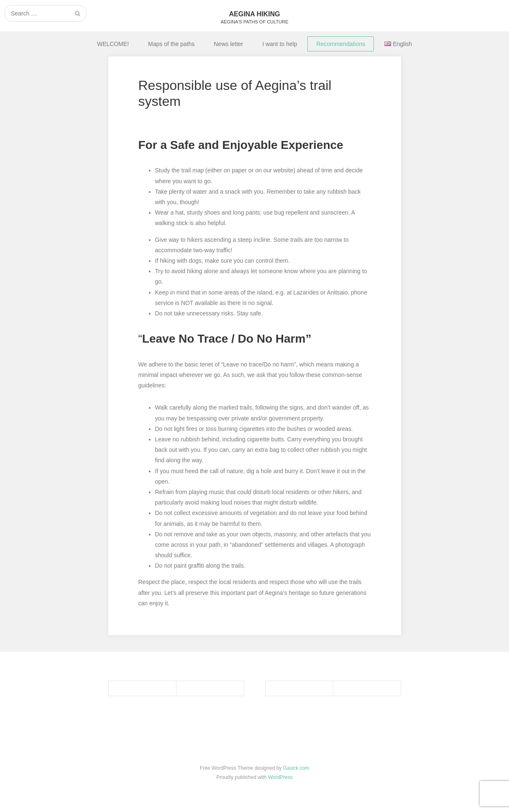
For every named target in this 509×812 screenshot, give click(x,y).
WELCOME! (113, 44)
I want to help (280, 44)
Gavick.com (296, 768)
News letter (228, 44)
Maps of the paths (171, 44)
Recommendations (341, 44)
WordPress (280, 777)
